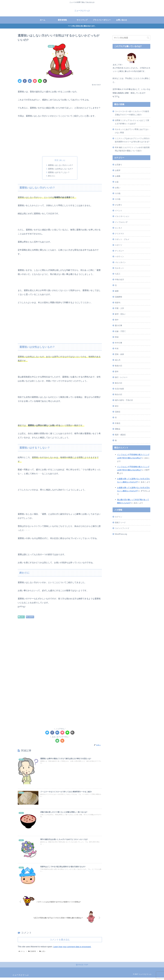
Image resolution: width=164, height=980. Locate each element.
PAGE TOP (82, 967)
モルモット (119, 268)
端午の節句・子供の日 (124, 400)
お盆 (117, 182)
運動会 (118, 429)
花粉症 (118, 412)
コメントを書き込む (60, 942)
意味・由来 (119, 354)
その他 (118, 193)
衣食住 (118, 423)
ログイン (119, 517)
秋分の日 (119, 394)
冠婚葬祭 (30, 617)
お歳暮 (118, 176)
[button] (148, 38)
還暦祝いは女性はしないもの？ (61, 169)
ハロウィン (119, 256)
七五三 (118, 274)
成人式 (118, 360)
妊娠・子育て (120, 331)
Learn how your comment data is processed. (73, 949)
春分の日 (119, 383)
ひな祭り (119, 205)
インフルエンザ (121, 222)
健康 (117, 291)
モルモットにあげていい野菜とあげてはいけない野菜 (132, 131)
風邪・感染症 (120, 435)
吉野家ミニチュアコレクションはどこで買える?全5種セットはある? (132, 122)
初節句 (118, 303)
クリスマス (119, 234)
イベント (119, 211)
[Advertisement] (60, 136)
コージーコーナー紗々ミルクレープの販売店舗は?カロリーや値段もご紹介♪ (132, 113)
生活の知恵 (119, 389)
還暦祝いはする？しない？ (59, 173)
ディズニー (119, 251)
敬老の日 (119, 366)
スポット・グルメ (122, 239)
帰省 (117, 337)
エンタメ (119, 228)
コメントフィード (122, 528)
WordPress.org (121, 534)
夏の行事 (119, 325)
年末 (117, 348)
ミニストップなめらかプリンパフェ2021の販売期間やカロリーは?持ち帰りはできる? (132, 140)
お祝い (21, 617)
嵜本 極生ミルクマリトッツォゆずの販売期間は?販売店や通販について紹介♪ (132, 149)
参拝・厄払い (120, 314)
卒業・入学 (119, 308)
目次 (57, 160)
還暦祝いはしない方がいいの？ (61, 165)
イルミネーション (122, 216)
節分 (117, 406)
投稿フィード (120, 522)
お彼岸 (118, 170)
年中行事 (119, 343)
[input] (131, 38)
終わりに (52, 176)
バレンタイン (120, 262)
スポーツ (119, 245)
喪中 (117, 320)
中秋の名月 (119, 279)
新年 (117, 371)
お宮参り (119, 165)
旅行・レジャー (121, 377)
